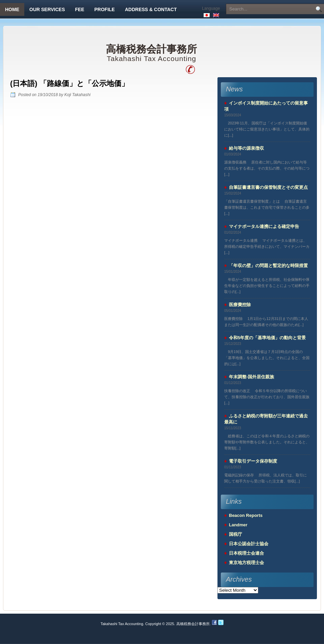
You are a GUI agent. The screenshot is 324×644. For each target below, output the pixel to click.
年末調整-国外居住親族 (252, 377)
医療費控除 (240, 305)
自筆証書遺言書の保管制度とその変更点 (268, 187)
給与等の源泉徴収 (246, 148)
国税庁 (235, 534)
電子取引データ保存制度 (253, 461)
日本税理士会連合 (246, 553)
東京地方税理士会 (246, 563)
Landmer (238, 525)
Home (12, 9)
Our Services (47, 9)
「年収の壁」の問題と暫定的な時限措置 (268, 266)
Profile (105, 9)
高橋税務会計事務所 (151, 49)
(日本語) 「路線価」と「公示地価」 (69, 83)
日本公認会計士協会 (249, 544)
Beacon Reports (246, 515)
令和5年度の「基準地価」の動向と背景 (267, 338)
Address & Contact (151, 9)
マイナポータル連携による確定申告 (264, 226)
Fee (80, 9)
